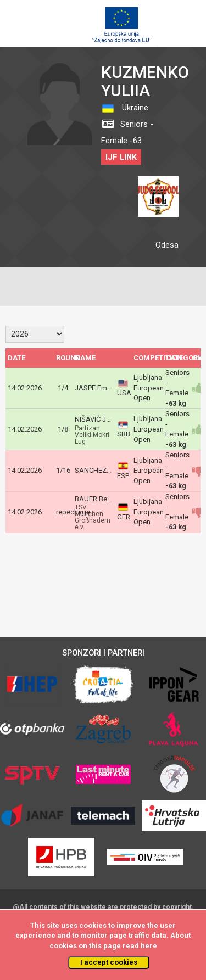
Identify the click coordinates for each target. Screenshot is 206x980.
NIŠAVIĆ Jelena (99, 419)
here (149, 946)
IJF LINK (121, 157)
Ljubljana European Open (149, 388)
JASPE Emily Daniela (107, 388)
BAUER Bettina (98, 499)
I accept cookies (109, 962)
